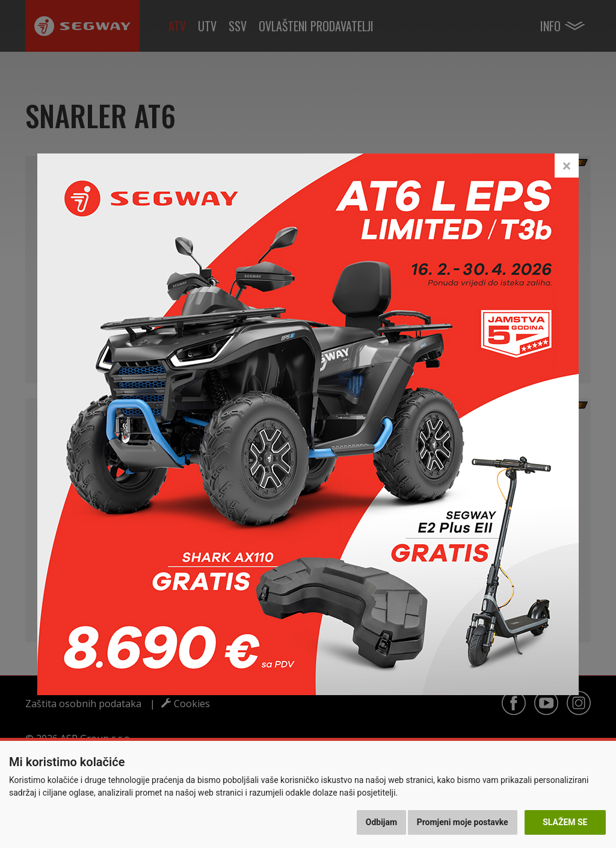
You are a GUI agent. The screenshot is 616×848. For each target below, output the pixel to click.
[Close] (567, 166)
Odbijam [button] (381, 822)
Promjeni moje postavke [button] (463, 822)
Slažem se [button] (565, 822)
